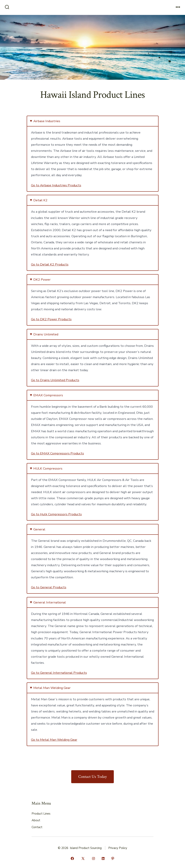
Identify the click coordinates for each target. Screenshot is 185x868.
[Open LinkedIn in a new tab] (103, 858)
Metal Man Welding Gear (52, 688)
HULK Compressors (48, 468)
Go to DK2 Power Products (51, 319)
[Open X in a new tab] (83, 858)
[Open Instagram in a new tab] (94, 858)
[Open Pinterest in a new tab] (113, 858)
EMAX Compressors (48, 395)
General (39, 529)
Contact (37, 827)
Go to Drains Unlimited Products (55, 380)
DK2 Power (42, 280)
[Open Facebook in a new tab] (72, 858)
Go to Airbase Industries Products (56, 185)
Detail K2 (40, 200)
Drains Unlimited (46, 334)
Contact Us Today (92, 777)
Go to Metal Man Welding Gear (54, 740)
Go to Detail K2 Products (50, 264)
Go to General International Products (59, 673)
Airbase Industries (47, 121)
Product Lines (41, 814)
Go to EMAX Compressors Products (57, 453)
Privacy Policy (118, 848)
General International (50, 602)
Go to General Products (49, 587)
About (36, 820)
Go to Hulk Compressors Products (56, 514)
